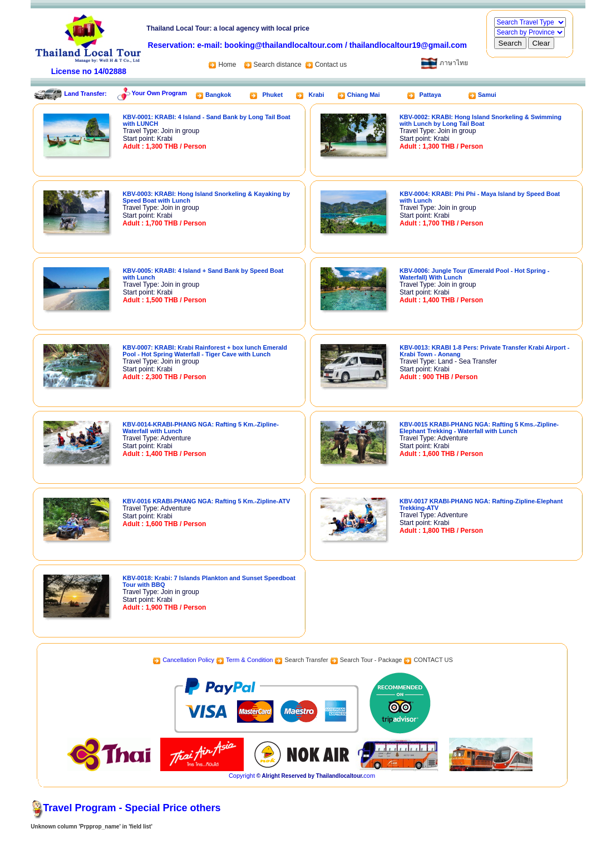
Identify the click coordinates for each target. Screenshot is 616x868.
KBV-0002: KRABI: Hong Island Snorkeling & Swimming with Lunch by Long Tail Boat (481, 120)
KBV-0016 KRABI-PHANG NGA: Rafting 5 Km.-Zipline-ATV (206, 501)
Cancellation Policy (188, 660)
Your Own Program (159, 93)
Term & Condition (249, 660)
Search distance (279, 65)
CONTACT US (433, 660)
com (369, 776)
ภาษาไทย (444, 63)
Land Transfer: (85, 94)
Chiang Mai (364, 95)
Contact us (331, 65)
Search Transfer (306, 660)
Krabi (316, 95)
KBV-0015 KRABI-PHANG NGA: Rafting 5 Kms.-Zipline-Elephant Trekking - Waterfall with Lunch (479, 428)
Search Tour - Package (371, 660)
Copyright (242, 776)
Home (222, 65)
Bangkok (218, 95)
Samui (487, 95)
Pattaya (430, 95)
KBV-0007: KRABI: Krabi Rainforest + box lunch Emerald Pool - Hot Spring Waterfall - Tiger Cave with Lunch (205, 351)
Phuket (272, 95)
